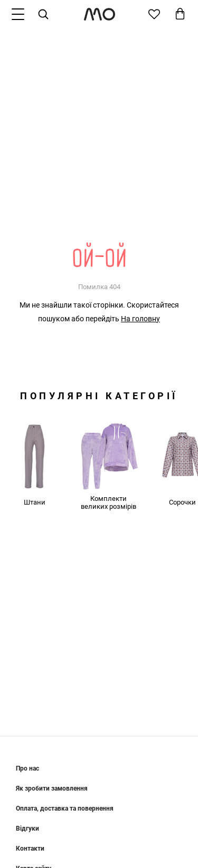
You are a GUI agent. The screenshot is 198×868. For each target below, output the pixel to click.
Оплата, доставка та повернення (65, 808)
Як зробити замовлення (52, 788)
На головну (140, 319)
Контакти (30, 849)
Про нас (27, 768)
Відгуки (27, 828)
